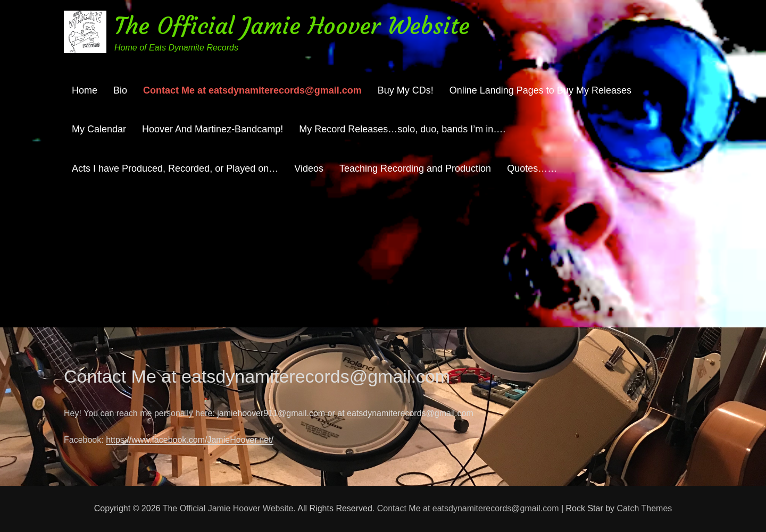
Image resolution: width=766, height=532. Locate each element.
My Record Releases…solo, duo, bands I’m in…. (402, 129)
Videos (309, 168)
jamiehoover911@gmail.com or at (282, 413)
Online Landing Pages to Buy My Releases (540, 90)
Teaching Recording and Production (415, 168)
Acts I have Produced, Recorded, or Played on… (175, 168)
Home (85, 90)
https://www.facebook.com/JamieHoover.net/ (190, 440)
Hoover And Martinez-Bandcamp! (213, 129)
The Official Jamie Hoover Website (292, 26)
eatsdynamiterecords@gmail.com (410, 413)
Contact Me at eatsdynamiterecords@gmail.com (252, 90)
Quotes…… (532, 168)
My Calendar (99, 129)
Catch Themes (645, 508)
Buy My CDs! (406, 90)
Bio (120, 90)
